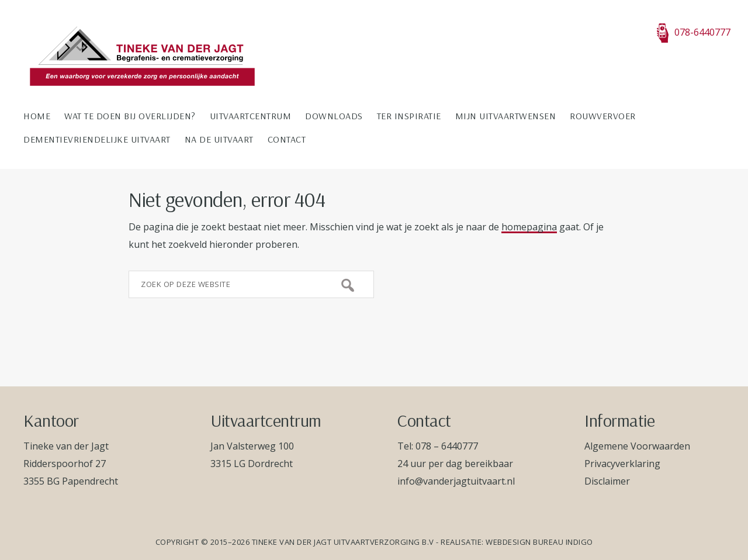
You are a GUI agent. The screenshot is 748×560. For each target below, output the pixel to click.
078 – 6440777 (447, 446)
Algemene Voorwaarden (637, 446)
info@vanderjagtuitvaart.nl (456, 481)
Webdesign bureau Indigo (539, 542)
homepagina (529, 227)
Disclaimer (607, 481)
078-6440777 (694, 32)
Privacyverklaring (622, 464)
